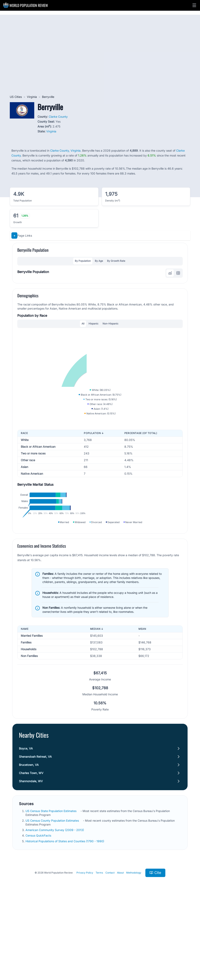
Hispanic (93, 324)
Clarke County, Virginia (65, 150)
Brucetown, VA (29, 842)
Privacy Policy (85, 950)
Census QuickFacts (38, 912)
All (83, 324)
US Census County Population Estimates (52, 897)
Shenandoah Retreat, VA (35, 834)
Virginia (32, 97)
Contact (110, 950)
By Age (99, 261)
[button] (194, 5)
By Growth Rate (116, 261)
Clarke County (58, 117)
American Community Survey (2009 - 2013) (55, 907)
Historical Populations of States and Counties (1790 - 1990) (65, 918)
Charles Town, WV (31, 850)
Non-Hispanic (110, 324)
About (120, 950)
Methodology (134, 950)
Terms (99, 950)
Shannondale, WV (31, 858)
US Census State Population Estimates (51, 888)
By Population (83, 261)
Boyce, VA (26, 825)
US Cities (16, 97)
